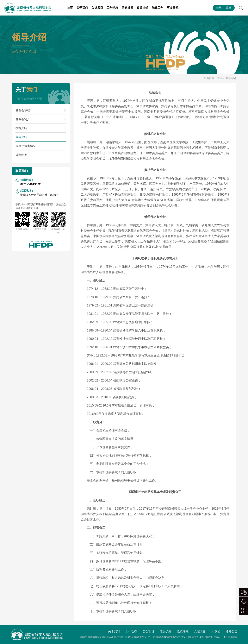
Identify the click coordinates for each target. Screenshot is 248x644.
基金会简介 (23, 119)
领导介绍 (21, 137)
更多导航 (173, 8)
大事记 (216, 631)
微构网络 (233, 637)
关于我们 (82, 8)
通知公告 (232, 631)
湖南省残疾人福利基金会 (101, 637)
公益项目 (97, 8)
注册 (229, 8)
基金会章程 (23, 110)
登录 (219, 8)
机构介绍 (21, 128)
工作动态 (112, 8)
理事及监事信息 (26, 146)
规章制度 (21, 155)
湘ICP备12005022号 (136, 637)
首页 (70, 8)
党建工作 (158, 8)
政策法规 (142, 8)
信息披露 (127, 8)
